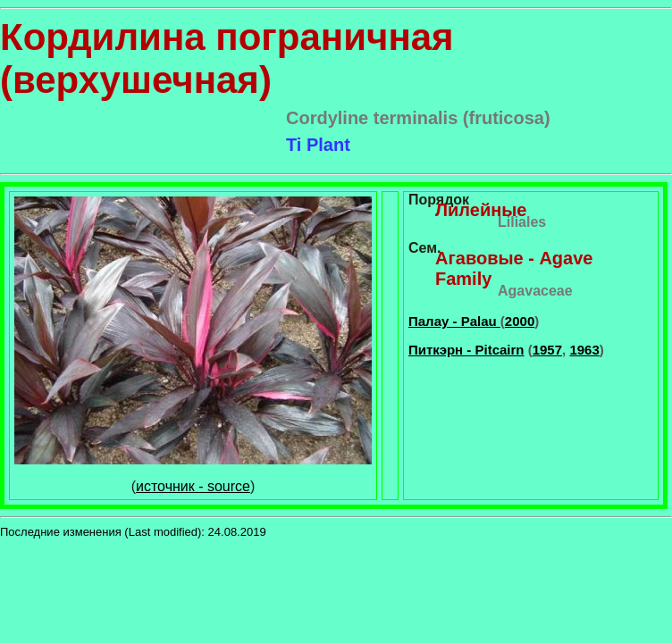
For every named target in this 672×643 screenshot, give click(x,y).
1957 (547, 350)
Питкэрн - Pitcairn (466, 350)
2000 (520, 321)
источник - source (193, 486)
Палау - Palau (454, 321)
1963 (584, 350)
